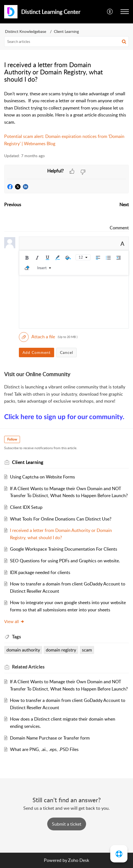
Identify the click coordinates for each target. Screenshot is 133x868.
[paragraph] (66, 119)
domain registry (61, 650)
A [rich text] (122, 244)
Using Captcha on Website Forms (42, 477)
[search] (66, 42)
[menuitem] (110, 12)
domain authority (23, 650)
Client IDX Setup (26, 507)
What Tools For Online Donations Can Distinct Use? (61, 519)
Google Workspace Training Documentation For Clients (64, 549)
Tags (16, 637)
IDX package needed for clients (40, 572)
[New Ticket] (67, 824)
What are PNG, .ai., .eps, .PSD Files (44, 749)
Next (124, 205)
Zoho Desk (79, 860)
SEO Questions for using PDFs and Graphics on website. (65, 561)
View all (14, 621)
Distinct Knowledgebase (26, 31)
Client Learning (66, 31)
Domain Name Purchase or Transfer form (50, 738)
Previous (13, 205)
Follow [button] (12, 439)
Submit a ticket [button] (67, 824)
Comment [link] (119, 228)
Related (28, 667)
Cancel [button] (66, 352)
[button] (125, 12)
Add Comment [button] (37, 352)
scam (87, 650)
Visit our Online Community (37, 374)
